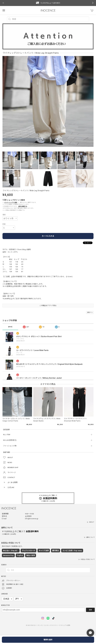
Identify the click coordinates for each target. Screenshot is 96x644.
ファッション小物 (10, 446)
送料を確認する (23, 206)
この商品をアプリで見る (48, 306)
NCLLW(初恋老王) (10, 440)
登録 (90, 610)
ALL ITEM (7, 435)
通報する (90, 312)
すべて (10, 327)
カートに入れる (48, 236)
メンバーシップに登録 (11, 202)
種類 (4, 215)
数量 (4, 224)
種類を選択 (48, 640)
